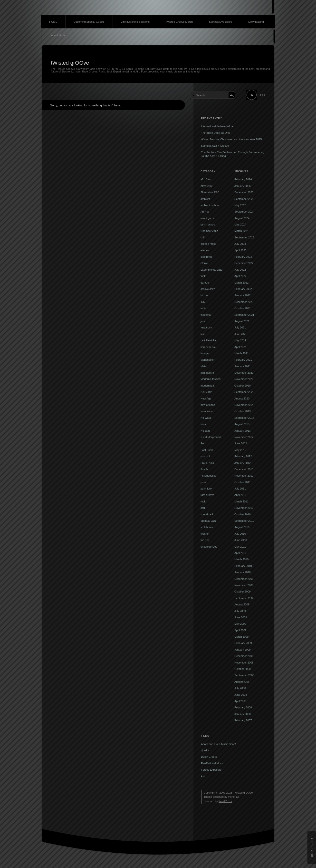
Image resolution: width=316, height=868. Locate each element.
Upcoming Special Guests (89, 22)
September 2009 (244, 598)
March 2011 (241, 501)
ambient (205, 199)
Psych (204, 469)
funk (203, 276)
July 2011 (240, 489)
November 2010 (244, 508)
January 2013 (243, 431)
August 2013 (242, 424)
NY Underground (211, 437)
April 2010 (240, 553)
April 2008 (240, 701)
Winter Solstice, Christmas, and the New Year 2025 (231, 139)
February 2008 (243, 707)
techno (205, 534)
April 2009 (240, 630)
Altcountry (206, 186)
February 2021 (243, 360)
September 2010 (244, 521)
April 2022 (240, 276)
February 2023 (243, 257)
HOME (53, 22)
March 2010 (241, 559)
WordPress (225, 801)
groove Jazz (208, 289)
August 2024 (242, 218)
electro (205, 250)
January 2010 (243, 572)
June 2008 (241, 695)
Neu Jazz (206, 392)
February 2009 (243, 643)
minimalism (207, 373)
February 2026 (243, 179)
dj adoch (206, 750)
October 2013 (243, 411)
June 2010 (241, 540)
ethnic (204, 263)
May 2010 (240, 547)
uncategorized (209, 547)
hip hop (205, 295)
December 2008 (244, 656)
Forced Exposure (211, 770)
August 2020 (242, 398)
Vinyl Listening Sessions (135, 22)
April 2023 (240, 250)
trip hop (205, 540)
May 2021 (240, 340)
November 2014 (244, 405)
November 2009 (244, 585)
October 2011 (243, 482)
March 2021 (241, 353)
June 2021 (241, 334)
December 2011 (244, 469)
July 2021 (240, 327)
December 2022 (244, 263)
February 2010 (243, 566)
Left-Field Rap (209, 340)
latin (203, 334)
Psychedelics (208, 476)
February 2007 (243, 720)
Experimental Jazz (211, 270)
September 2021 (244, 315)
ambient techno (210, 205)
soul (203, 508)
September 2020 (244, 392)
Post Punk (207, 450)
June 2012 (241, 443)
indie (203, 308)
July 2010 (240, 534)
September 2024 (244, 212)
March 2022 (241, 283)
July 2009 (240, 611)
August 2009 (242, 604)
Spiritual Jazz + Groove (215, 146)
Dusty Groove (209, 757)
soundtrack (207, 514)
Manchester (207, 360)
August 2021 (242, 321)
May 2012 (240, 450)
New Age (206, 398)
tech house (207, 527)
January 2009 (243, 650)
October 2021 (243, 308)
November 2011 (244, 476)
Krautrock (206, 327)
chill (203, 237)
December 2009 (244, 579)
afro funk (206, 179)
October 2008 (243, 669)
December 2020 (244, 373)
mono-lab (234, 797)
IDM (203, 302)
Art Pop (205, 212)
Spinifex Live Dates (220, 22)
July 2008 (240, 688)
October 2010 (243, 514)
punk (203, 482)
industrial (206, 315)
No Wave (206, 418)
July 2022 (240, 270)
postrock (206, 456)
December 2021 (244, 302)
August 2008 (242, 682)
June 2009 (241, 617)
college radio (208, 244)
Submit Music (57, 35)
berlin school (208, 225)
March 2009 (241, 637)
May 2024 (240, 225)
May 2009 (240, 624)
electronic (206, 257)
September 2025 (244, 199)
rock (203, 501)
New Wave (207, 411)
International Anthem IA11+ (217, 126)
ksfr (203, 776)
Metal (204, 366)
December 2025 (244, 192)
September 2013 (244, 418)
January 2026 (243, 186)
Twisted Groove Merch (179, 22)
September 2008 (244, 675)
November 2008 (244, 663)
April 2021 (240, 347)
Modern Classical (211, 379)
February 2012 (243, 456)
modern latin (208, 386)
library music (208, 347)
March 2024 (241, 231)
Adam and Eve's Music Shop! (218, 744)
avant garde (208, 218)
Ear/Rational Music (212, 763)
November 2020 (244, 379)
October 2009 (243, 592)
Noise (204, 424)
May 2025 (240, 205)
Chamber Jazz (209, 231)
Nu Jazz (205, 431)
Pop (203, 443)
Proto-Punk (207, 463)
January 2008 (243, 714)
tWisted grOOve (70, 63)
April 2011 (240, 495)
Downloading (256, 22)
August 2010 (242, 527)
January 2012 (243, 463)
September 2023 (244, 237)
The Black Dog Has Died (216, 133)
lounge (205, 353)
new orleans (208, 405)
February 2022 (243, 289)
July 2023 (240, 244)
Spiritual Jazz (208, 521)
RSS (262, 95)
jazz (203, 321)
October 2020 (243, 386)
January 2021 (243, 366)
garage (205, 283)
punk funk (206, 489)
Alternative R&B (210, 192)
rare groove (207, 495)
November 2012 (244, 437)
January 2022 (243, 295)
